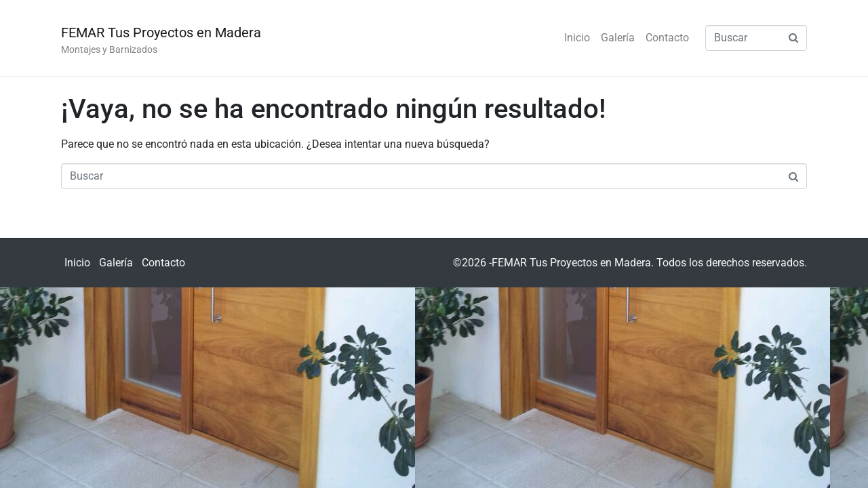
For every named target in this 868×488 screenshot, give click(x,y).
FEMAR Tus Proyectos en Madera (161, 33)
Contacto (667, 38)
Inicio (577, 38)
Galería (618, 38)
